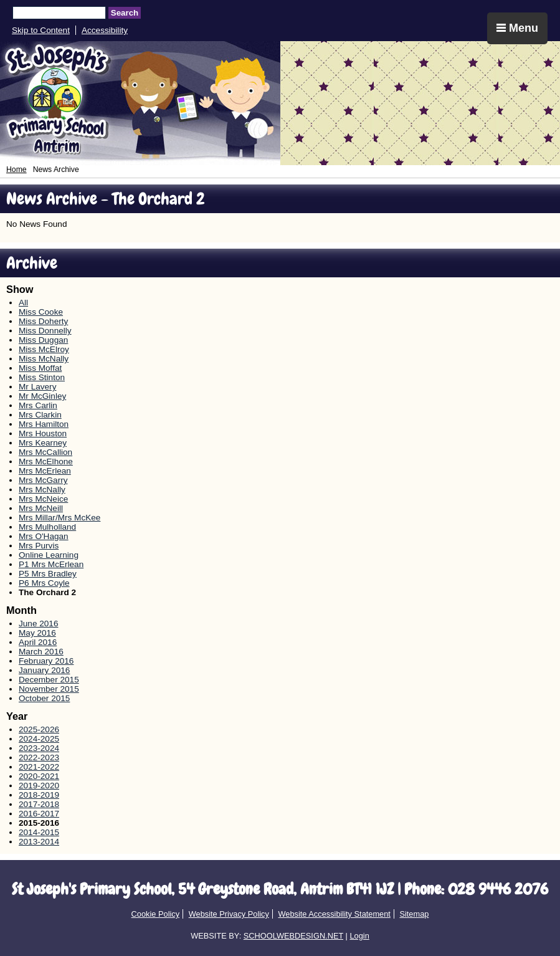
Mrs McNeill (41, 508)
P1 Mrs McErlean (51, 564)
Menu (517, 28)
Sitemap (414, 914)
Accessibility (105, 30)
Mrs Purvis (39, 546)
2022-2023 (39, 758)
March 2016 (41, 652)
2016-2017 (39, 814)
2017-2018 (39, 804)
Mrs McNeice (43, 499)
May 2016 (37, 633)
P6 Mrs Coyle (44, 583)
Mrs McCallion (45, 452)
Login (359, 936)
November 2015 (49, 689)
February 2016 (46, 661)
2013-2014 (39, 842)
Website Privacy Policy (229, 914)
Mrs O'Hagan (44, 536)
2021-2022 (39, 767)
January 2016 (44, 670)
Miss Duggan (43, 340)
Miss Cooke (41, 312)
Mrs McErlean (45, 471)
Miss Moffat (40, 368)
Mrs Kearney (43, 443)
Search (125, 13)
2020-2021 (39, 776)
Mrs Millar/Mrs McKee (59, 518)
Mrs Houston (43, 433)
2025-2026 (39, 729)
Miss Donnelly (45, 331)
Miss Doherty (43, 321)
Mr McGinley (42, 396)
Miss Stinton (42, 377)
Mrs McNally (42, 490)
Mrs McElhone (46, 461)
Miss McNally (44, 359)
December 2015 (49, 680)
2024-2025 (39, 739)
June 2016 (39, 624)
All (23, 303)
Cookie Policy (156, 914)
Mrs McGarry (43, 480)
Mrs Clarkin (40, 415)
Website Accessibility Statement (334, 914)
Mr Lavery (37, 387)
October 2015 (44, 698)
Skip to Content (41, 30)
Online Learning (49, 555)
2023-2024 (39, 748)
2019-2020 (39, 786)
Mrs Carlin (38, 405)
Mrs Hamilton (44, 424)
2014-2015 (39, 832)
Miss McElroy (44, 349)
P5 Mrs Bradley (48, 574)
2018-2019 (39, 795)
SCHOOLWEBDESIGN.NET (293, 936)
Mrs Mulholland (47, 527)
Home (17, 170)
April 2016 (38, 642)
